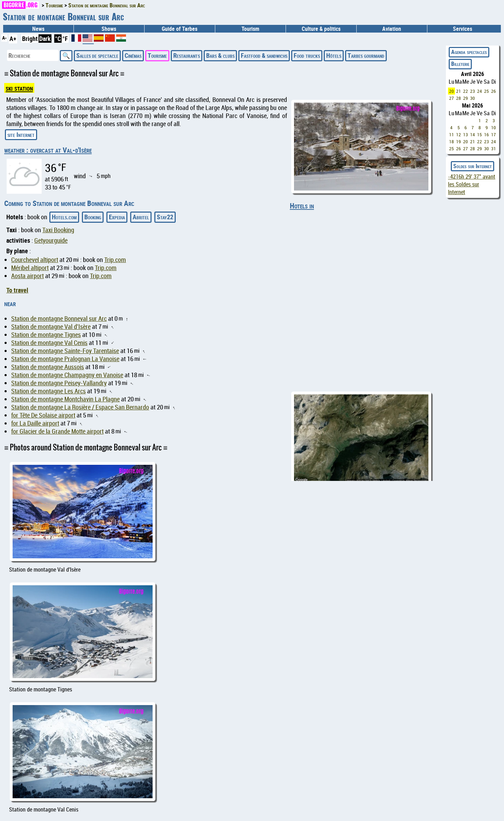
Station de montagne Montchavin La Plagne (65, 399)
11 (451, 134)
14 (472, 134)
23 (472, 91)
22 (465, 91)
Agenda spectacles (469, 52)
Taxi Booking (58, 230)
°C (58, 39)
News (38, 29)
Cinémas (133, 55)
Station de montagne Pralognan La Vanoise (65, 359)
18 (451, 142)
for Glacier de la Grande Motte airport (57, 431)
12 (458, 134)
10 (493, 127)
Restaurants (187, 55)
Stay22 (165, 217)
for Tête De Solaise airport (43, 415)
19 (458, 142)
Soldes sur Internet (472, 166)
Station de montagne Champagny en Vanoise (67, 375)
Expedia (117, 217)
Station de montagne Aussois (48, 367)
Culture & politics (321, 29)
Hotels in (302, 206)
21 (458, 91)
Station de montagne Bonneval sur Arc (59, 319)
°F (65, 39)
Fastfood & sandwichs (264, 55)
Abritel (141, 217)
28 (458, 98)
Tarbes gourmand (366, 55)
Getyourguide (51, 240)
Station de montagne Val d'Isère (51, 327)
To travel (17, 290)
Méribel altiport (30, 268)
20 (451, 91)
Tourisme (157, 55)
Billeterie (460, 64)
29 (465, 98)
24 (479, 91)
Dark (45, 39)
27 (451, 98)
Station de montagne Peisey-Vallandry (59, 383)
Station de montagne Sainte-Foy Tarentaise (65, 351)
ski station (19, 88)
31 (493, 149)
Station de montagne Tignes (46, 335)
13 (465, 134)
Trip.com (115, 260)
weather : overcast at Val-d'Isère (48, 150)
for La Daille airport (35, 423)
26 (493, 91)
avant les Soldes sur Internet (472, 184)
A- (4, 38)
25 (486, 91)
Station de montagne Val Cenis (49, 343)
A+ (13, 39)
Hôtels (334, 55)
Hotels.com (64, 217)
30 (472, 98)
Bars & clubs (220, 55)
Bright (30, 39)
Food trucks (307, 55)
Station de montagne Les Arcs (48, 391)
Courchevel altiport (35, 260)
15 (479, 134)
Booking (93, 217)
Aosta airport (27, 276)
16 (486, 134)
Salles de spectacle (97, 55)
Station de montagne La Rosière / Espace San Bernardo (80, 407)
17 (493, 134)
